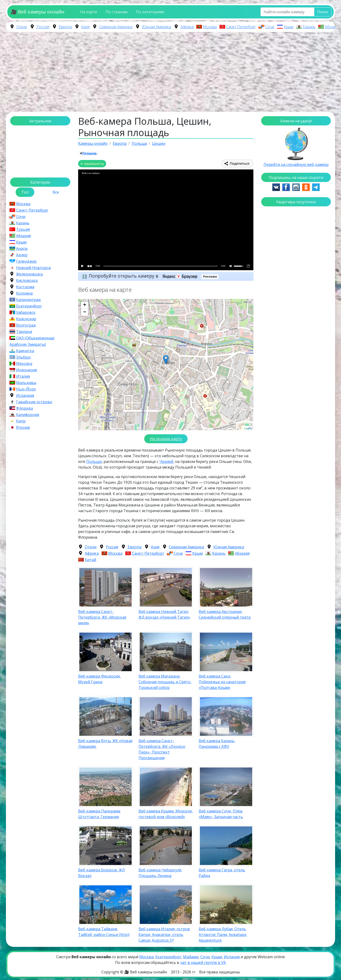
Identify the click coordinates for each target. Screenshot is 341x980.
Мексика (24, 364)
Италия (23, 376)
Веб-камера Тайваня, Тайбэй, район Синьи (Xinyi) (104, 932)
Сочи (270, 27)
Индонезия (27, 370)
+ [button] (85, 305)
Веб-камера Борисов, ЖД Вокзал (101, 873)
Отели (22, 27)
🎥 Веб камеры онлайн (38, 12)
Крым (289, 27)
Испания (232, 957)
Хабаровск (26, 312)
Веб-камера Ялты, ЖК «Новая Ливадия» (105, 744)
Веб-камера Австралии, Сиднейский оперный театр (225, 614)
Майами (191, 957)
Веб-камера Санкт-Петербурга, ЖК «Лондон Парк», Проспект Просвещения (162, 749)
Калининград (28, 300)
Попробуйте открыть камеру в (145, 276)
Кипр (21, 421)
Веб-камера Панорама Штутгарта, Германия (99, 814)
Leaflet (248, 428)
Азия (85, 27)
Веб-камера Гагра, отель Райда (222, 873)
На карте (89, 12)
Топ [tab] (25, 192)
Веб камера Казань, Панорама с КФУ (217, 744)
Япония (23, 427)
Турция (23, 229)
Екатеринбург (29, 306)
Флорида (25, 408)
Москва (210, 27)
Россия (43, 27)
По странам (117, 12)
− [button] (85, 312)
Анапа (22, 248)
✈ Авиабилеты (92, 164)
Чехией (166, 461)
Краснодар (26, 319)
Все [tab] (56, 192)
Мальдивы (26, 383)
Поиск (323, 12)
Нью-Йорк (26, 389)
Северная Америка (116, 27)
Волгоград (26, 325)
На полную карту (166, 439)
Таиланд (24, 332)
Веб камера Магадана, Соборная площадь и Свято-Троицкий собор (165, 682)
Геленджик (26, 261)
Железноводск (30, 274)
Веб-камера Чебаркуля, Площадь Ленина (160, 873)
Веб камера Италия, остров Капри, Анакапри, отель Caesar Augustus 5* (164, 935)
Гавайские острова (34, 402)
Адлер (22, 255)
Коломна (24, 293)
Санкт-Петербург (241, 27)
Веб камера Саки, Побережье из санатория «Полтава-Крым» (222, 682)
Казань (309, 27)
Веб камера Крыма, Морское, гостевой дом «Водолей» (166, 814)
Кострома (25, 287)
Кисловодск (27, 280)
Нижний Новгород (34, 268)
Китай (90, 560)
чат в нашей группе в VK (203, 962)
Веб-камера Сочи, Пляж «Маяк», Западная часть (221, 814)
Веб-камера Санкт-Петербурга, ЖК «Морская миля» (102, 617)
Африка (187, 27)
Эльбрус (24, 357)
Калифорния (28, 415)
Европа (65, 27)
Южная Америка (156, 27)
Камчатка (25, 351)
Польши (94, 461)
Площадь (90, 153)
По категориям (150, 12)
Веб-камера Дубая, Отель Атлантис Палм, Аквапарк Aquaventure (223, 935)
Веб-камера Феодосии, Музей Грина (99, 679)
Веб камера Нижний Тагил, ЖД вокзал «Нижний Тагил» (164, 614)
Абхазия (332, 27)
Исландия (25, 395)
